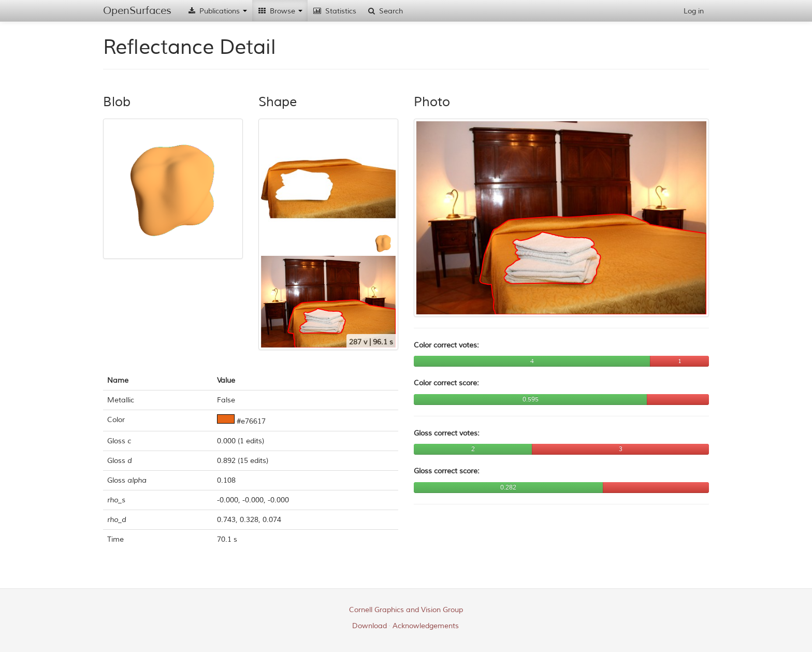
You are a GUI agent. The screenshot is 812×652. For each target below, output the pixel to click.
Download (369, 626)
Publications (217, 11)
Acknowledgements (426, 626)
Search (385, 11)
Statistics (335, 11)
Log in (694, 11)
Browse (280, 11)
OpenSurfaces (137, 11)
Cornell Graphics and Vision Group (406, 610)
